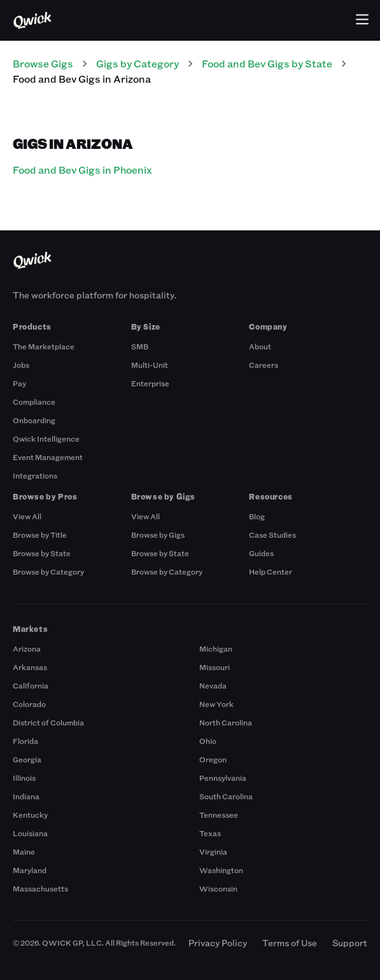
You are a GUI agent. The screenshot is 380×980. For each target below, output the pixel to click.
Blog (257, 516)
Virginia (213, 851)
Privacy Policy (218, 943)
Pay (19, 383)
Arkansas (30, 667)
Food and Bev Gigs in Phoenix (82, 170)
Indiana (26, 796)
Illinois (24, 778)
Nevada (213, 685)
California (31, 685)
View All (27, 516)
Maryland (30, 870)
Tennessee (219, 815)
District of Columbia (48, 722)
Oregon (213, 759)
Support (350, 943)
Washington (221, 870)
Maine (24, 851)
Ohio (208, 741)
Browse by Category (48, 571)
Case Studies (272, 535)
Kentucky (30, 815)
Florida (25, 741)
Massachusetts (40, 888)
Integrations (35, 475)
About (260, 346)
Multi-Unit (150, 365)
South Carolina (226, 796)
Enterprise (150, 383)
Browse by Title (40, 535)
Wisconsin (218, 888)
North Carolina (226, 722)
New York (216, 704)
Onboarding (34, 420)
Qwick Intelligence (46, 438)
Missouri (215, 667)
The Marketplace (44, 346)
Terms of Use (290, 943)
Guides (261, 553)
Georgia (27, 759)
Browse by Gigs (158, 535)
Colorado (29, 704)
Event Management (48, 457)
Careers (264, 365)
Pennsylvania (223, 778)
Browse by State (42, 553)
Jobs (21, 365)
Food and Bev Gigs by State (267, 63)
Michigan (216, 648)
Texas (210, 833)
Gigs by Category (137, 63)
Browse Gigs (43, 63)
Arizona (27, 648)
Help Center (271, 571)
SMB (140, 346)
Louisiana (30, 833)
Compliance (34, 402)
